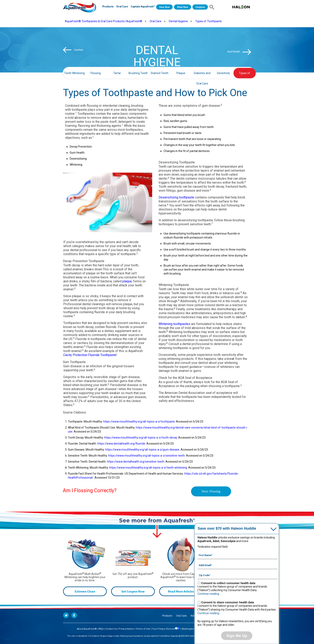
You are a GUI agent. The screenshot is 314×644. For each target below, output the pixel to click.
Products (108, 6)
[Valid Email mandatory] (238, 565)
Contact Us (111, 629)
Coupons (200, 7)
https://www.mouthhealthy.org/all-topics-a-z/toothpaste (139, 422)
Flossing (96, 73)
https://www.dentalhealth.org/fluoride (121, 444)
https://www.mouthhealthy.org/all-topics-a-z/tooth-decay (141, 438)
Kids (193, 616)
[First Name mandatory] (238, 555)
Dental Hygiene (178, 21)
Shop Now (183, 7)
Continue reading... (209, 594)
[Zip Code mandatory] (238, 575)
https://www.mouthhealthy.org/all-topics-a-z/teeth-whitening (148, 468)
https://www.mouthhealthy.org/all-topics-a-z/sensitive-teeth (146, 456)
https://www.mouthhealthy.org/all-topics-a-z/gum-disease (142, 450)
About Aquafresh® (87, 629)
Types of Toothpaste (208, 21)
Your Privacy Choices (166, 629)
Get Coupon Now (133, 591)
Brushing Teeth (138, 73)
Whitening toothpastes (174, 324)
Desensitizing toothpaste (176, 197)
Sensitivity (223, 73)
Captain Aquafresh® (143, 6)
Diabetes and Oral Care (202, 75)
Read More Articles (181, 591)
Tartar (117, 73)
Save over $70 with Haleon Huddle (227, 528)
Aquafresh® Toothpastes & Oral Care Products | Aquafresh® (104, 21)
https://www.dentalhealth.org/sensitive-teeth (136, 462)
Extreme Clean (85, 591)
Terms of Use (143, 629)
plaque (127, 281)
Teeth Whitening (74, 73)
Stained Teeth (160, 73)
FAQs (101, 629)
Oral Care (122, 6)
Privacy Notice (126, 629)
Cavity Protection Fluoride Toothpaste (90, 355)
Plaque (181, 73)
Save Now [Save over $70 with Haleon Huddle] (164, 7)
